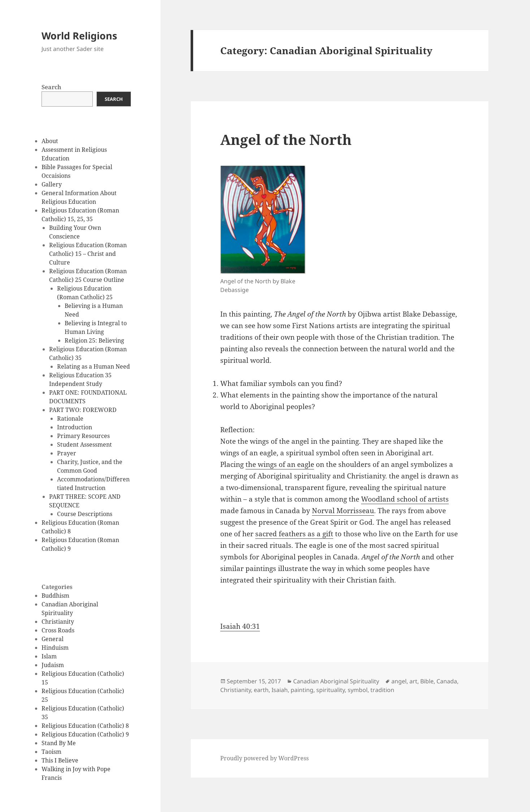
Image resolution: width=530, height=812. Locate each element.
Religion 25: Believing (94, 340)
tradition (382, 690)
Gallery (52, 184)
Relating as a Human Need (94, 366)
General (53, 639)
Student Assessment (84, 444)
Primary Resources (83, 436)
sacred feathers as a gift (294, 534)
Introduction (75, 427)
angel (399, 681)
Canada (447, 681)
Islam (49, 656)
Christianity (58, 622)
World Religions (79, 36)
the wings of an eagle (280, 464)
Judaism (53, 665)
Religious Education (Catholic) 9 (85, 734)
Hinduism (55, 648)
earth (261, 690)
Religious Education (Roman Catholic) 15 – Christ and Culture (88, 254)
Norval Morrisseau (343, 511)
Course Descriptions (85, 514)
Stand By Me (59, 743)
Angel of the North (286, 139)
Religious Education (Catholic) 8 (85, 726)
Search (51, 87)
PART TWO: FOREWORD (83, 410)
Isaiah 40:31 (240, 626)
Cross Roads (58, 630)
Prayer (67, 453)
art (413, 681)
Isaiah (280, 690)
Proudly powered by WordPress (264, 758)
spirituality (331, 690)
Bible (427, 681)
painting (302, 690)
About (50, 141)
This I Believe (60, 760)
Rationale (70, 418)
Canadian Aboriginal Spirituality (336, 681)
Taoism (51, 752)
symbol (358, 690)
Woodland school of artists (405, 499)
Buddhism (55, 596)
